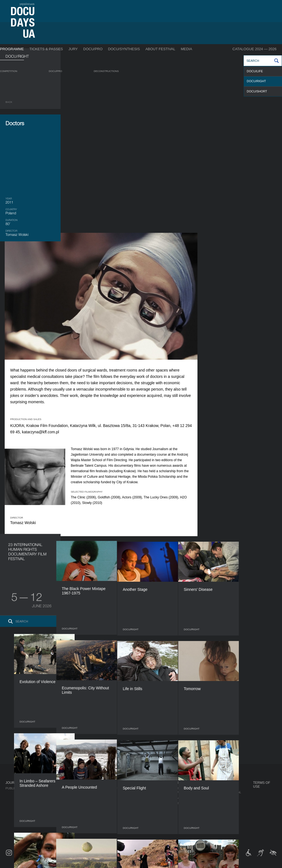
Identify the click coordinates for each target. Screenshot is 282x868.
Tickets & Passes (46, 49)
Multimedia (187, 803)
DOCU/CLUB (217, 798)
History (149, 825)
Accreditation (190, 798)
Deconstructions (106, 71)
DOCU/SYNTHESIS (124, 49)
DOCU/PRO (93, 49)
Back (9, 102)
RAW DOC (76, 794)
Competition (9, 71)
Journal (13, 783)
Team (147, 803)
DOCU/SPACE (218, 803)
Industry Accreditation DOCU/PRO (98, 788)
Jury (73, 49)
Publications (17, 788)
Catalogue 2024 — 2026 (254, 49)
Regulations (153, 788)
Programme (12, 49)
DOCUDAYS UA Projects (219, 785)
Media (187, 49)
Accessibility (154, 814)
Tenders (150, 820)
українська (27, 4)
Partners (151, 809)
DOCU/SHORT (257, 91)
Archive (149, 831)
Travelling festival (224, 792)
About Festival (160, 49)
